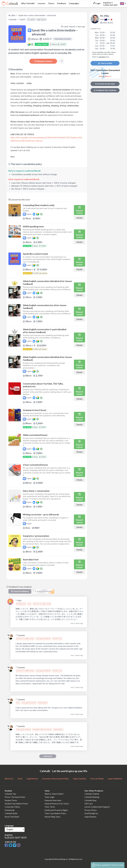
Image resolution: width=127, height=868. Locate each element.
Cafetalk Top (10, 794)
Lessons (41, 3)
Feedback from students (105, 90)
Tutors (51, 3)
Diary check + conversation (36, 491)
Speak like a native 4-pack (35, 254)
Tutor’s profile (105, 63)
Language (13, 19)
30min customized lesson (35, 435)
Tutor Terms (50, 807)
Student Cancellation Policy (16, 804)
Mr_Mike (12, 15)
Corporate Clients (12, 807)
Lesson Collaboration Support (97, 807)
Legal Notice (32, 779)
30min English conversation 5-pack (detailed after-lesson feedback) (45, 331)
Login (97, 3)
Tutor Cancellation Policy (55, 813)
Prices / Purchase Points (15, 797)
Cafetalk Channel (92, 794)
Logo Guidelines (115, 779)
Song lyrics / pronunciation (36, 536)
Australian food (31, 560)
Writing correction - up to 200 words (41, 515)
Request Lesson (43, 61)
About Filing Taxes (52, 817)
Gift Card (88, 804)
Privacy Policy (91, 810)
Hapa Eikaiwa (90, 817)
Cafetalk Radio (11, 813)
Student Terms (11, 800)
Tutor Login (49, 797)
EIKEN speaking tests (33, 226)
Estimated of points (63, 39)
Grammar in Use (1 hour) (34, 410)
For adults (31, 19)
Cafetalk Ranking (92, 797)
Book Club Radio (12, 817)
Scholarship (10, 810)
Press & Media (97, 779)
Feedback (61, 3)
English (23, 19)
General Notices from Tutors (57, 804)
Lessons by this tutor (105, 84)
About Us (9, 779)
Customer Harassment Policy (55, 779)
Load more (48, 756)
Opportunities (80, 779)
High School (41, 19)
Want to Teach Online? (54, 794)
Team (20, 779)
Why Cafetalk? (28, 3)
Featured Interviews (53, 800)
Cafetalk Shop (90, 800)
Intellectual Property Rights (56, 810)
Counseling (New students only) (39, 205)
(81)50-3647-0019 (17, 838)
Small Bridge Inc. (92, 813)
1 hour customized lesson (35, 465)
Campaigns (74, 3)
